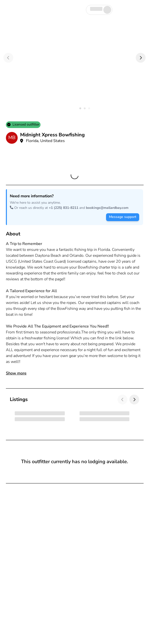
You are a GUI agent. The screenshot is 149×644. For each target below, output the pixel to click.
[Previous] (8, 58)
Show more (16, 373)
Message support (123, 217)
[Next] (141, 58)
